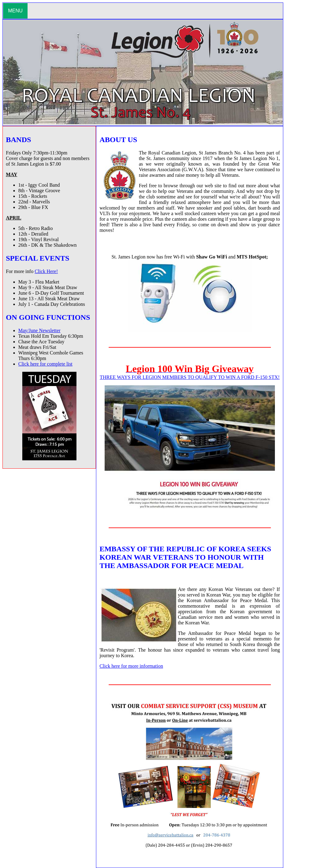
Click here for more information (131, 666)
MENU (15, 11)
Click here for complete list (45, 364)
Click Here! (46, 271)
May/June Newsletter (39, 330)
